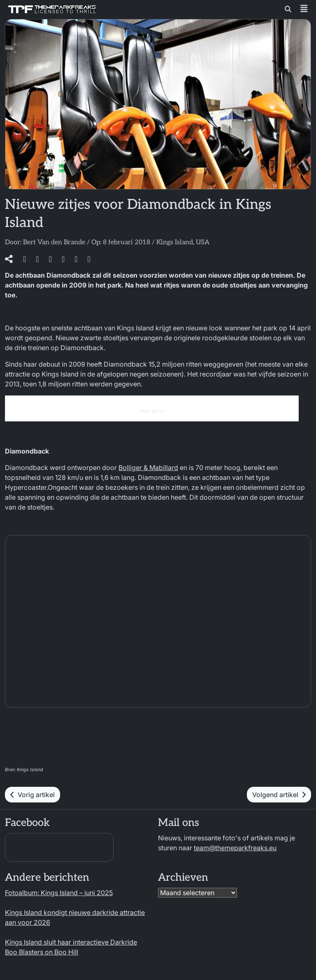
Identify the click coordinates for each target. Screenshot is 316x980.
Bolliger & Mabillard (148, 468)
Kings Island (175, 242)
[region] (209, 911)
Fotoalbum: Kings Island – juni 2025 (59, 893)
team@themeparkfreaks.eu (235, 848)
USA (203, 242)
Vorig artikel (33, 795)
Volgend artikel (279, 795)
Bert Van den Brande (54, 242)
